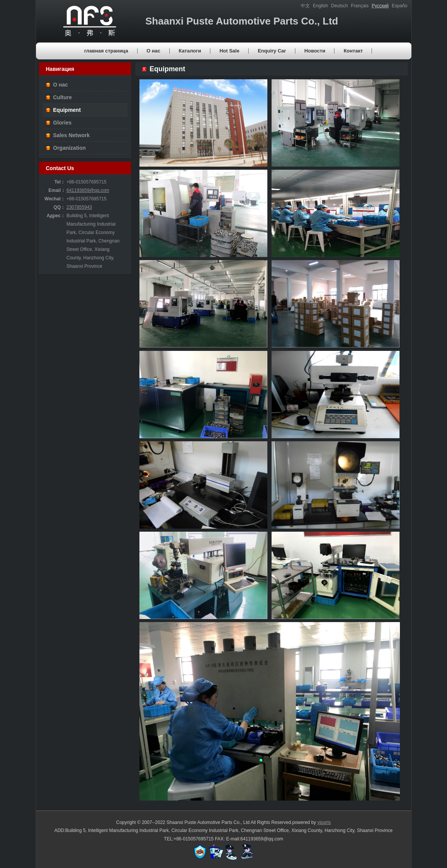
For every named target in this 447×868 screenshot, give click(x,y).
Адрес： (56, 216)
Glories (62, 123)
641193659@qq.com (88, 190)
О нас (61, 85)
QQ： (60, 207)
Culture (63, 97)
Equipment (67, 110)
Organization (70, 148)
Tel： (60, 182)
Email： (57, 190)
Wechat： (55, 199)
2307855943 (79, 207)
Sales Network (72, 135)
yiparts (324, 822)
